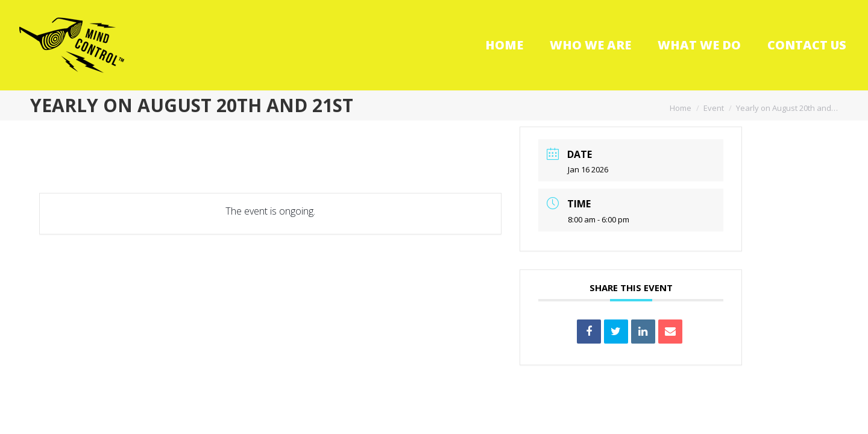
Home (681, 108)
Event (714, 108)
